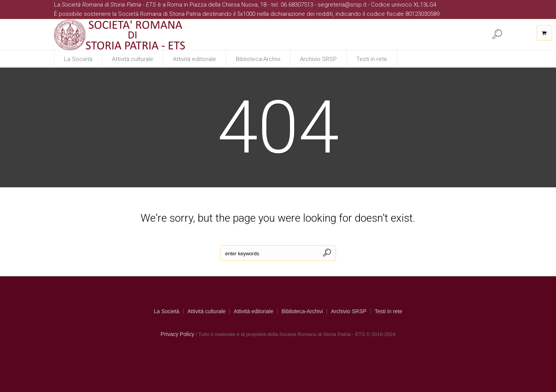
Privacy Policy (177, 334)
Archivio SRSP (349, 311)
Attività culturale (206, 311)
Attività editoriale (253, 311)
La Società (166, 311)
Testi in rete (388, 311)
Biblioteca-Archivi (302, 311)
